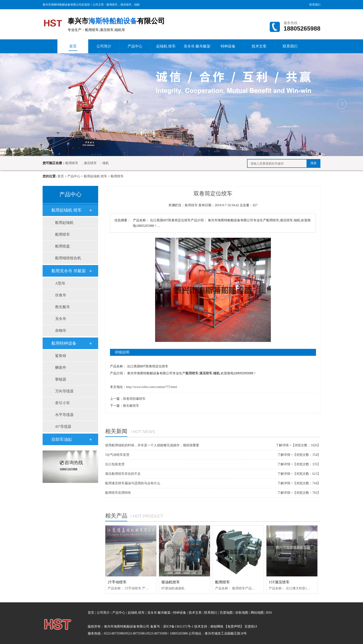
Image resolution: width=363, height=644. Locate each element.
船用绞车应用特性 (118, 493)
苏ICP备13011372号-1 (178, 627)
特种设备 (228, 46)
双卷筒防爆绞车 (134, 399)
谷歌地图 (242, 613)
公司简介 (104, 46)
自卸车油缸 (62, 439)
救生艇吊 (63, 307)
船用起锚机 (64, 223)
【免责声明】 (234, 627)
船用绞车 (112, 5)
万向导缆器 (64, 391)
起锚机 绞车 (166, 46)
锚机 (137, 5)
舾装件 (61, 367)
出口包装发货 (115, 464)
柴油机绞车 (171, 582)
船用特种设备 (64, 343)
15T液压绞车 (279, 582)
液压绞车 (126, 5)
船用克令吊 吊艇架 (69, 271)
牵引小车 (63, 403)
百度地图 (226, 613)
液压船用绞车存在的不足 (123, 474)
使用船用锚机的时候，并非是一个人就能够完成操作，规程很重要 (152, 445)
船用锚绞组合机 (68, 258)
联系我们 (315, 5)
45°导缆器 (63, 427)
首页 (73, 48)
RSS (269, 613)
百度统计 (251, 627)
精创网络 (217, 627)
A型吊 (60, 283)
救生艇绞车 (131, 406)
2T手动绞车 (117, 582)
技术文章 (259, 46)
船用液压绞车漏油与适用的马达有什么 (133, 483)
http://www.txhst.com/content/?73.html (152, 387)
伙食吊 (61, 295)
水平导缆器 (64, 415)
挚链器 (61, 379)
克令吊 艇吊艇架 (197, 46)
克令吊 (61, 319)
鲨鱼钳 (61, 356)
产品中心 (135, 46)
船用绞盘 (63, 246)
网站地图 (258, 613)
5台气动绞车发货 (117, 455)
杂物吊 (61, 330)
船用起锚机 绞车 (96, 176)
